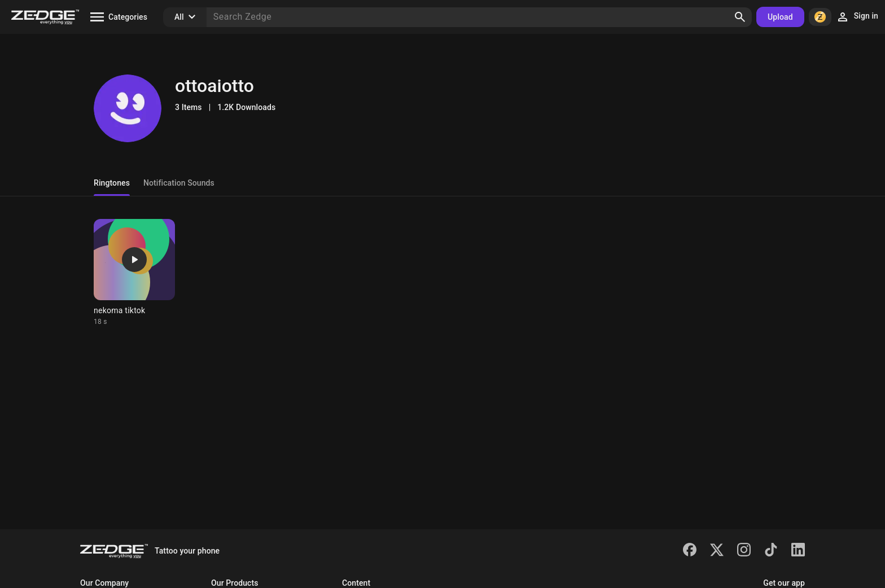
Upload (780, 17)
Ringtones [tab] (112, 183)
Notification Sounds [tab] (179, 183)
